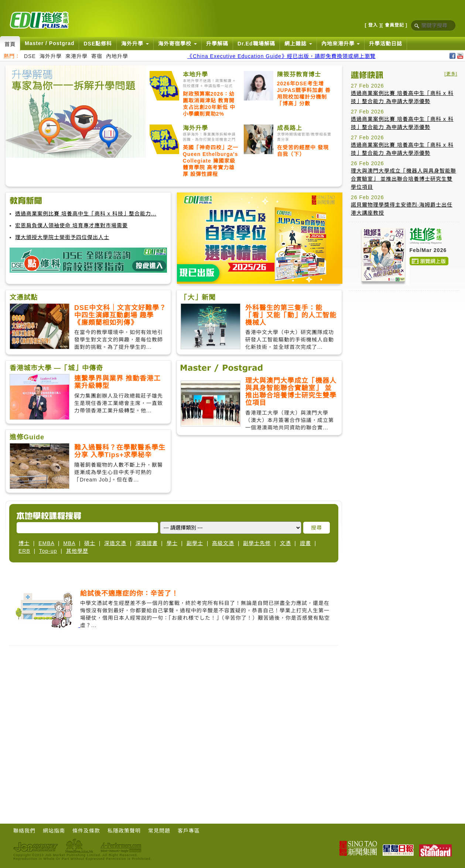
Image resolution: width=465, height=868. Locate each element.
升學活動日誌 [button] (386, 44)
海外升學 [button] (135, 44)
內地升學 (117, 56)
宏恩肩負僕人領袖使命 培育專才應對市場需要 (71, 225)
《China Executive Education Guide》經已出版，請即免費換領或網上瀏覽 (281, 56)
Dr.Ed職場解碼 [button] (256, 44)
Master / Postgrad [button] (49, 43)
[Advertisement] (69, 138)
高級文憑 (223, 543)
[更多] (451, 74)
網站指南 (54, 831)
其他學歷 (77, 551)
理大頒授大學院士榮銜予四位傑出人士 (62, 237)
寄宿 (97, 56)
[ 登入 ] (373, 25)
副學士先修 (257, 543)
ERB (24, 551)
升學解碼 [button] (217, 44)
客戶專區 (189, 831)
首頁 (10, 44)
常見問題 (159, 831)
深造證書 (147, 543)
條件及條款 (86, 831)
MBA (69, 543)
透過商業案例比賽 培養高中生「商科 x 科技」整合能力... (86, 214)
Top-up (48, 551)
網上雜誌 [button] (298, 44)
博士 (24, 543)
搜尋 (317, 528)
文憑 (286, 543)
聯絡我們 (24, 831)
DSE (30, 56)
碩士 (90, 543)
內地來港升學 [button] (341, 44)
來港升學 (76, 56)
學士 (172, 543)
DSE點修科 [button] (98, 44)
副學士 (195, 543)
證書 (305, 543)
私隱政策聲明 (124, 831)
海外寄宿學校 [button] (177, 44)
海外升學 (51, 56)
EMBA (46, 543)
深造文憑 (115, 543)
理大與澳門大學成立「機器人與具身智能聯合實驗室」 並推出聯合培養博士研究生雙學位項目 (404, 179)
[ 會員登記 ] (394, 25)
